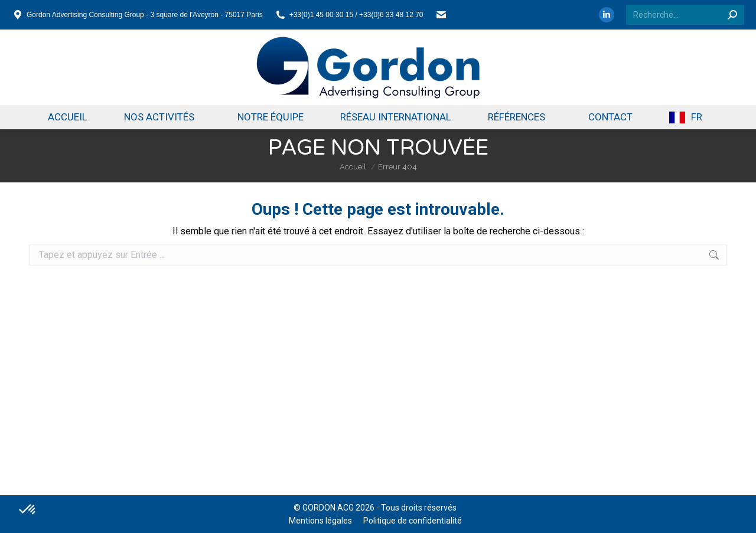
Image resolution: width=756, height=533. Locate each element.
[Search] (685, 15)
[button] (28, 510)
